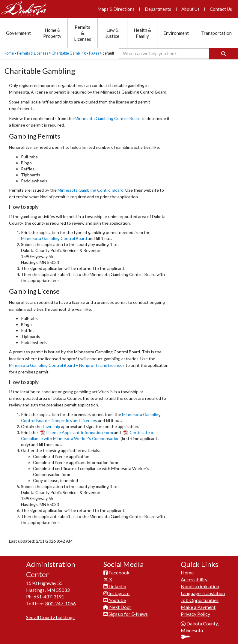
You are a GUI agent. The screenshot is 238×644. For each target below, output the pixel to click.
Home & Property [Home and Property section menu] (52, 33)
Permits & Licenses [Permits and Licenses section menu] (83, 33)
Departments (158, 9)
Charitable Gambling (69, 53)
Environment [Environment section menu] (176, 33)
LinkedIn (115, 586)
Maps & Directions (116, 9)
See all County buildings (50, 617)
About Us (190, 9)
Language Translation (203, 593)
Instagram (116, 593)
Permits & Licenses (33, 53)
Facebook (116, 572)
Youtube (115, 600)
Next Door (117, 607)
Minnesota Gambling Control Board (108, 118)
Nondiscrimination (200, 586)
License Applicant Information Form (77, 432)
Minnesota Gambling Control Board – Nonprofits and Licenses (67, 365)
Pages (94, 53)
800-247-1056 (61, 603)
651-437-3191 (49, 596)
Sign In (187, 637)
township (51, 426)
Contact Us (221, 9)
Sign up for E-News (126, 614)
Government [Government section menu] (18, 33)
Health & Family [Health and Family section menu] (142, 33)
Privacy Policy (195, 614)
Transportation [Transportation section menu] (216, 33)
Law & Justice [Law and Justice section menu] (112, 33)
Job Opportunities (200, 600)
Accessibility (194, 579)
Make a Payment (198, 607)
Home (9, 53)
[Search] (224, 54)
